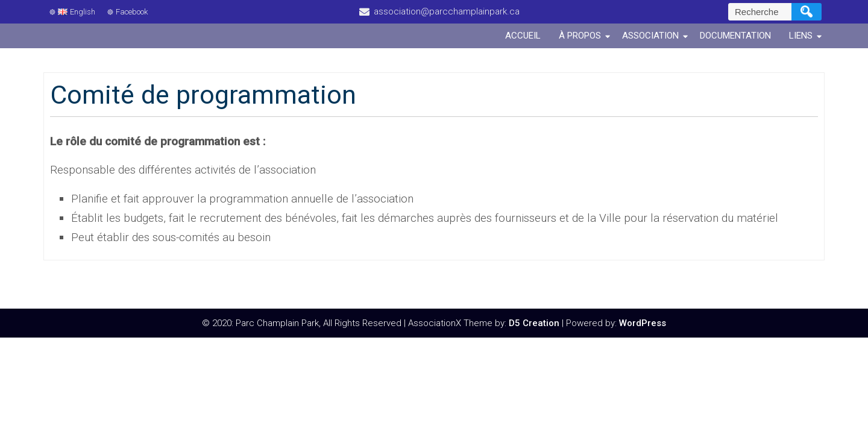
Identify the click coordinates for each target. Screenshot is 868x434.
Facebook (132, 12)
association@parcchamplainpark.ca (447, 11)
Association (650, 36)
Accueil (523, 36)
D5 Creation (534, 323)
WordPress (643, 323)
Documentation (735, 36)
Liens (801, 36)
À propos (580, 36)
